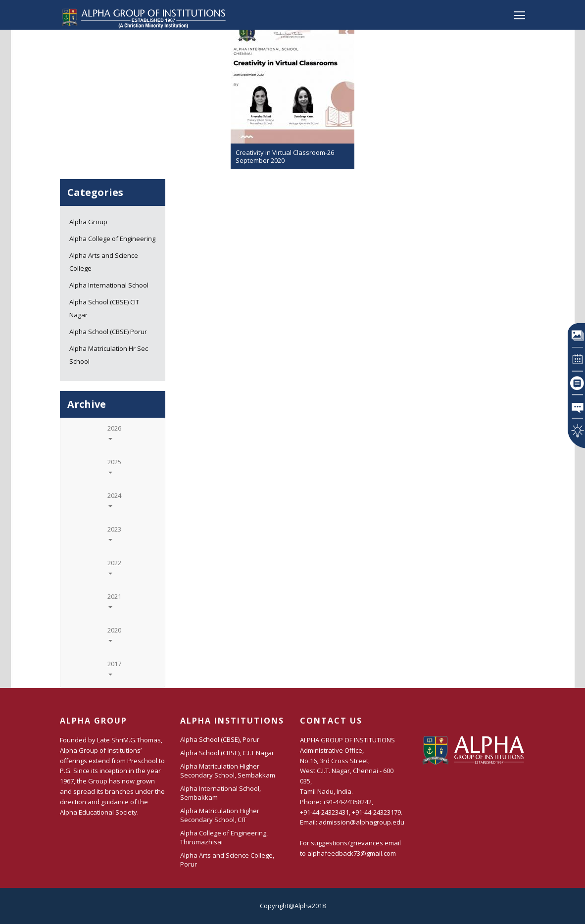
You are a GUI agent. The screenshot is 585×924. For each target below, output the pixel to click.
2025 (114, 465)
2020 (114, 634)
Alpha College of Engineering (112, 239)
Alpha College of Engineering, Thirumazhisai (224, 837)
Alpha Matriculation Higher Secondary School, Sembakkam (228, 771)
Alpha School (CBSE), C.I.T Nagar (227, 753)
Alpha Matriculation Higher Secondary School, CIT (220, 815)
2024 (114, 499)
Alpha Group (88, 222)
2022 (114, 566)
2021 (114, 600)
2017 (114, 667)
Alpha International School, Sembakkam (220, 793)
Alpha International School (109, 285)
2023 (114, 533)
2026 (114, 432)
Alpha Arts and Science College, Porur (227, 860)
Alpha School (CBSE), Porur (220, 739)
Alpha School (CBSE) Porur (108, 332)
